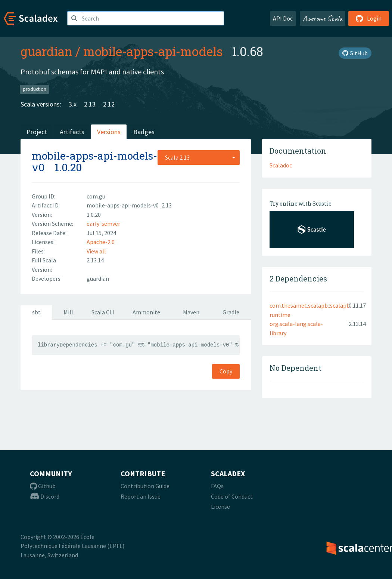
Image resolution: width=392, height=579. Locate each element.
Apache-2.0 (101, 242)
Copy (226, 371)
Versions (109, 132)
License (220, 506)
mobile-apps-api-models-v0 (94, 161)
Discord (45, 496)
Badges (144, 132)
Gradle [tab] (231, 312)
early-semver (103, 224)
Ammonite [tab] (146, 312)
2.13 (90, 104)
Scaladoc (281, 165)
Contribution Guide (145, 486)
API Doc (283, 18)
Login (369, 18)
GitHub (355, 53)
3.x (73, 104)
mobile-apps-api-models (153, 51)
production (35, 89)
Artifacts (72, 132)
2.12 (109, 104)
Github (43, 486)
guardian (46, 51)
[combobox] (199, 157)
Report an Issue (141, 496)
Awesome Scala (323, 18)
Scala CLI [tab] (103, 312)
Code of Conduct (232, 496)
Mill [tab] (68, 312)
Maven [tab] (191, 312)
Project (37, 132)
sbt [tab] (36, 312)
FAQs (217, 486)
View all (96, 251)
